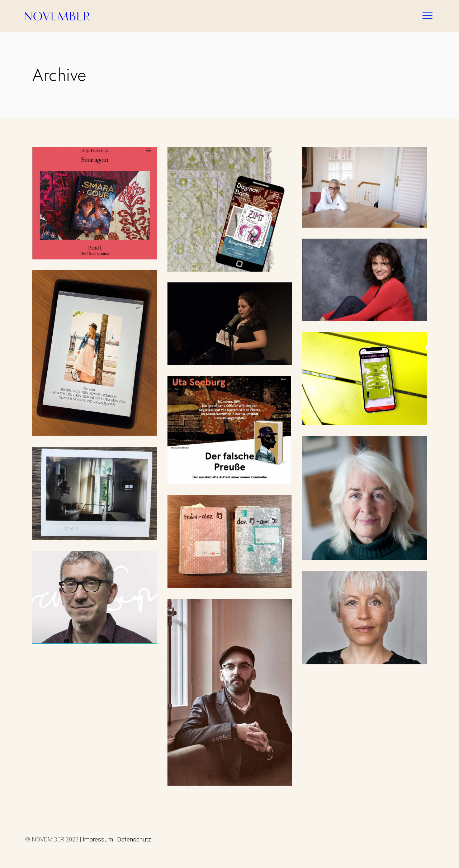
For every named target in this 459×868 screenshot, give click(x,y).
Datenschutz (134, 839)
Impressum (98, 839)
